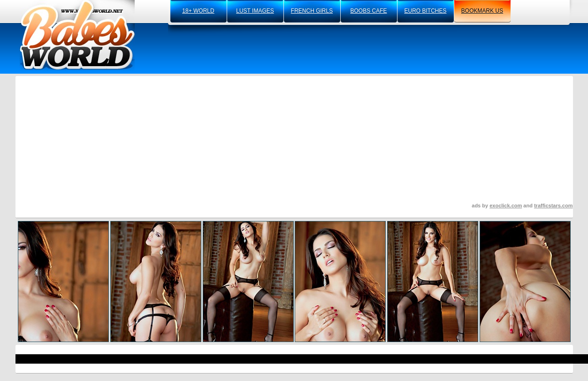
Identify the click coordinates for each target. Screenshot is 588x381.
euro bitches (425, 11)
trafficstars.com (554, 206)
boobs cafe (368, 11)
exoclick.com (506, 206)
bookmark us (482, 11)
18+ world (198, 11)
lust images (255, 11)
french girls (312, 11)
